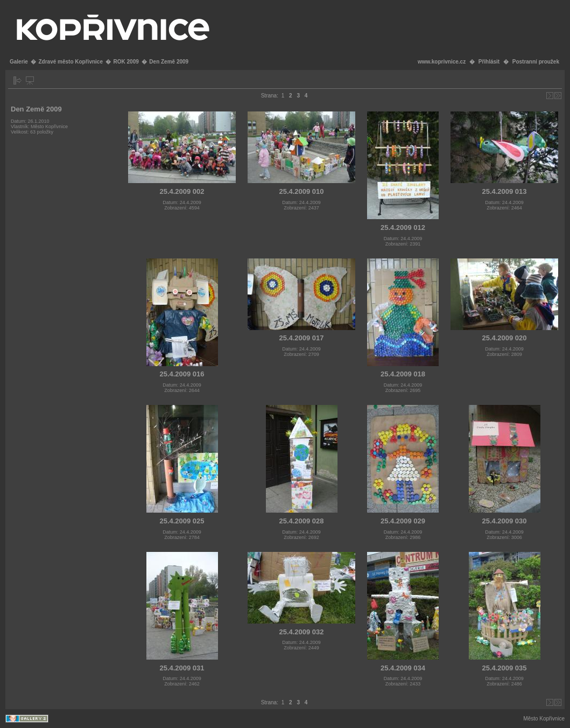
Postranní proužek (536, 62)
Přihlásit (489, 62)
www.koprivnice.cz (442, 62)
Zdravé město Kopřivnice (70, 62)
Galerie (19, 62)
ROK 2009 (126, 62)
